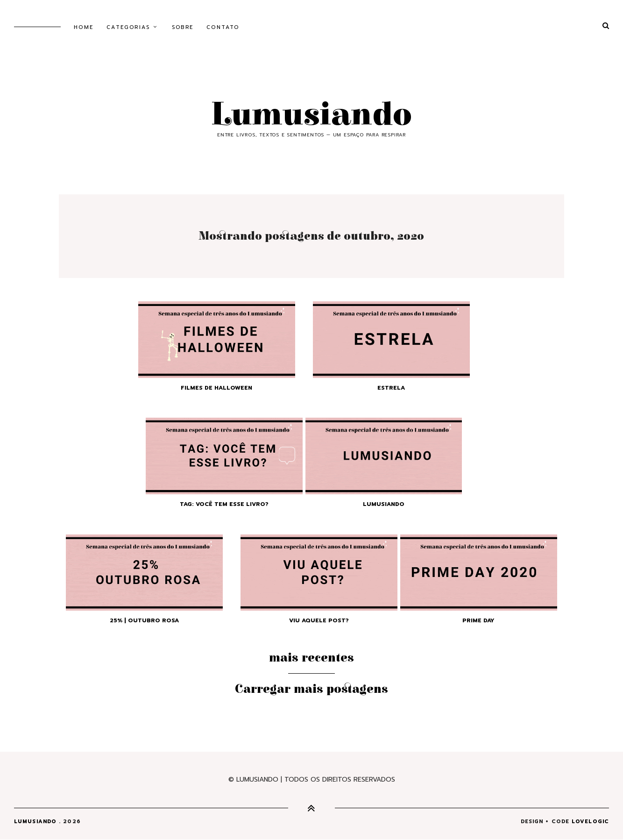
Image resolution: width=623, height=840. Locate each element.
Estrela (391, 388)
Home (84, 27)
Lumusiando (311, 115)
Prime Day (478, 620)
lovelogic (590, 822)
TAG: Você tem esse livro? (224, 504)
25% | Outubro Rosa (144, 620)
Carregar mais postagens (311, 689)
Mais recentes (311, 658)
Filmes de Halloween (216, 388)
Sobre (183, 27)
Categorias (128, 27)
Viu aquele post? (319, 620)
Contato (223, 27)
